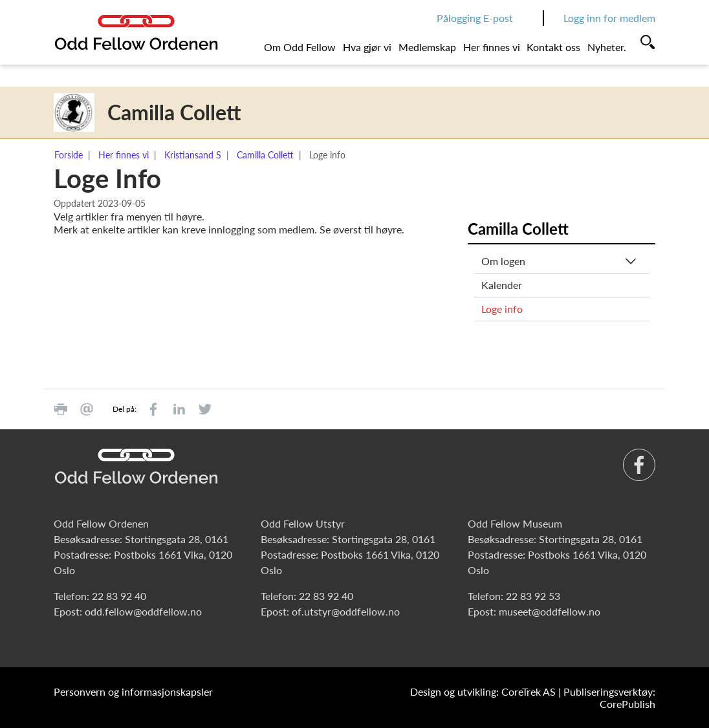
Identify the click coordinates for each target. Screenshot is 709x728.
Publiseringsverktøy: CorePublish (609, 698)
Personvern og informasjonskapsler (133, 691)
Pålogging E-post (475, 18)
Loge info (502, 309)
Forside (69, 155)
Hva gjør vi (367, 47)
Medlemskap (427, 47)
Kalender (502, 285)
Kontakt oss (553, 47)
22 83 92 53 (533, 596)
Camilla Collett (265, 155)
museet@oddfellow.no (550, 611)
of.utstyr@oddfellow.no (346, 611)
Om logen (503, 261)
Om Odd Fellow (300, 47)
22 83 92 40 (119, 596)
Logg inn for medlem (609, 18)
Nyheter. (607, 47)
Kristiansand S (193, 155)
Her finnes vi (492, 47)
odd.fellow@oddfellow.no (143, 611)
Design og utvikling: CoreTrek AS (483, 691)
